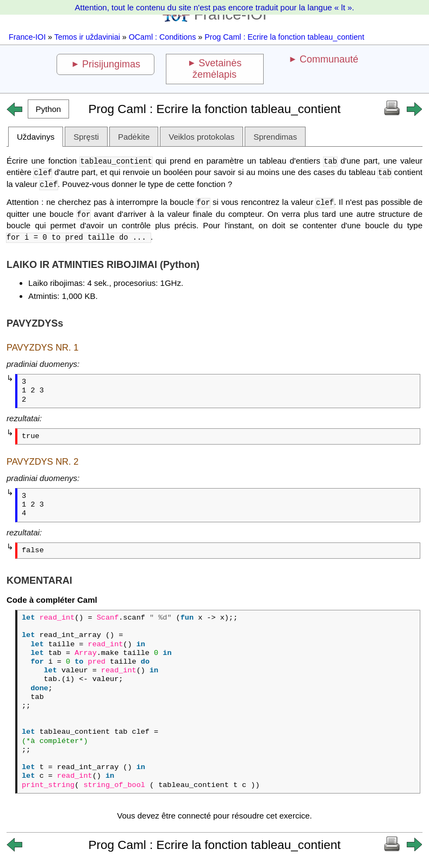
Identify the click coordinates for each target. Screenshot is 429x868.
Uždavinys (36, 137)
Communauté (329, 59)
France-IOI (27, 37)
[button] (48, 109)
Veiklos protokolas (201, 137)
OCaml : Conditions (163, 37)
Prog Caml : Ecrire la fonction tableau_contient (284, 37)
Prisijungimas (111, 64)
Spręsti (86, 137)
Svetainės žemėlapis (217, 69)
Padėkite (134, 137)
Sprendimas (275, 137)
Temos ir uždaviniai (87, 37)
